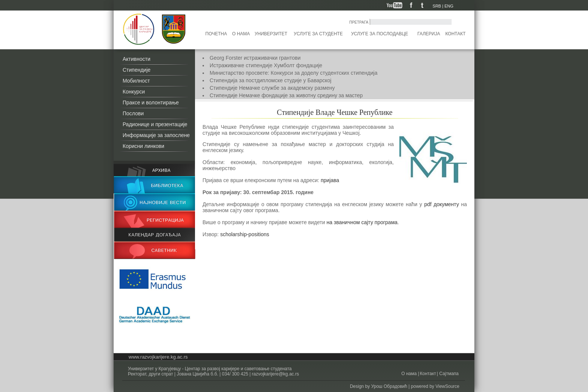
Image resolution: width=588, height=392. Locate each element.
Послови (133, 113)
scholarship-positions (245, 234)
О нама (241, 34)
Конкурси (134, 92)
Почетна (216, 34)
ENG (449, 6)
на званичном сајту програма (362, 222)
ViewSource (447, 386)
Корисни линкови (143, 146)
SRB (437, 6)
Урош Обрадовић (389, 386)
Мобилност (136, 81)
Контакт (456, 34)
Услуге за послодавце (379, 34)
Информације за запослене (156, 135)
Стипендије (136, 70)
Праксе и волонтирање (151, 103)
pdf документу (442, 204)
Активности (136, 59)
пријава (330, 180)
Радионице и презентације (155, 124)
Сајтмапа (448, 374)
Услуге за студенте (318, 34)
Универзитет (271, 34)
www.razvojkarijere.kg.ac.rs (158, 357)
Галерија (429, 34)
